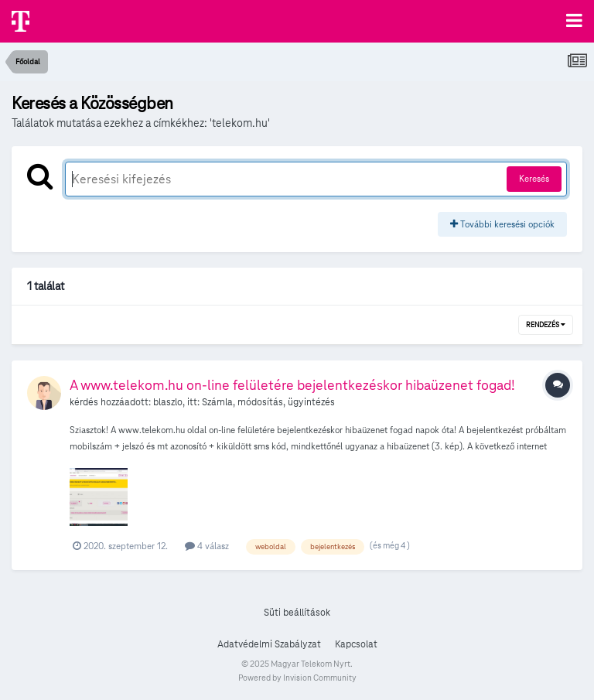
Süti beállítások (297, 613)
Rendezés (546, 325)
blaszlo (168, 402)
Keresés (534, 178)
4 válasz (207, 546)
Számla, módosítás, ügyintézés (268, 402)
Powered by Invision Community (297, 678)
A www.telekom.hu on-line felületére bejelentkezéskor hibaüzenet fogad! (292, 385)
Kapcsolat (356, 644)
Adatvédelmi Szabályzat (269, 644)
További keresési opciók (502, 224)
